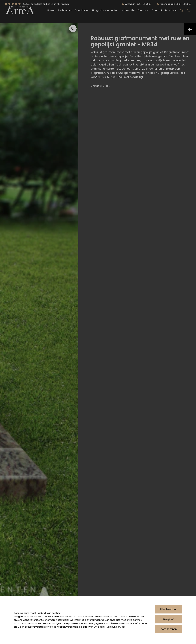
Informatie (128, 16)
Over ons (143, 16)
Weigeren (169, 619)
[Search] (182, 16)
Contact (157, 16)
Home (51, 16)
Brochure (171, 16)
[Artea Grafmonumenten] (20, 16)
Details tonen (169, 629)
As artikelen (82, 16)
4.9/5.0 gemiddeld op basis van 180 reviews (46, 4)
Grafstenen (64, 16)
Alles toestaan (169, 609)
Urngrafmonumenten (105, 16)
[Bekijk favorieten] (189, 16)
